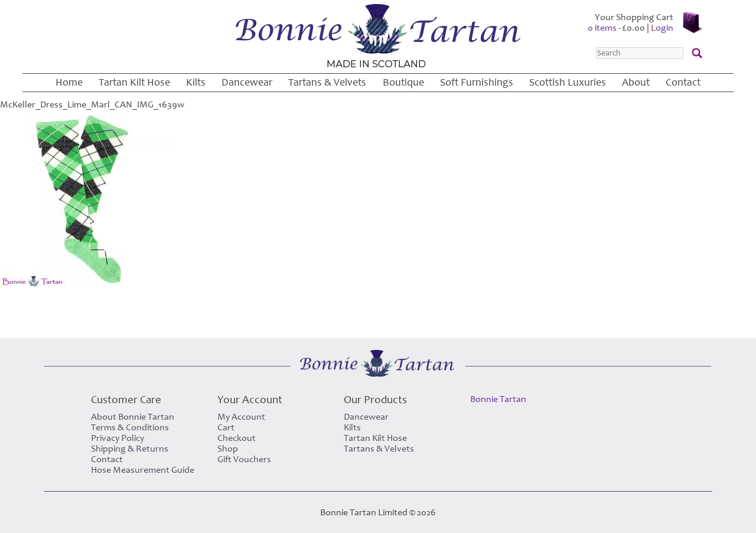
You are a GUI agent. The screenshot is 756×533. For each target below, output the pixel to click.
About (636, 82)
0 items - (616, 28)
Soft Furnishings (477, 82)
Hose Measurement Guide (143, 470)
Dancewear (247, 82)
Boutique (403, 82)
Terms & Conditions (130, 427)
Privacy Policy (118, 438)
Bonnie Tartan (498, 399)
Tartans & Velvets (327, 82)
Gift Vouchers (244, 459)
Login (662, 28)
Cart (226, 427)
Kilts (196, 82)
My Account (241, 417)
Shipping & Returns (130, 449)
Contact (683, 82)
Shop (228, 449)
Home (69, 82)
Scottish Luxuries (568, 82)
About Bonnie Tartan (133, 417)
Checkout (237, 438)
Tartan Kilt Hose (134, 82)
